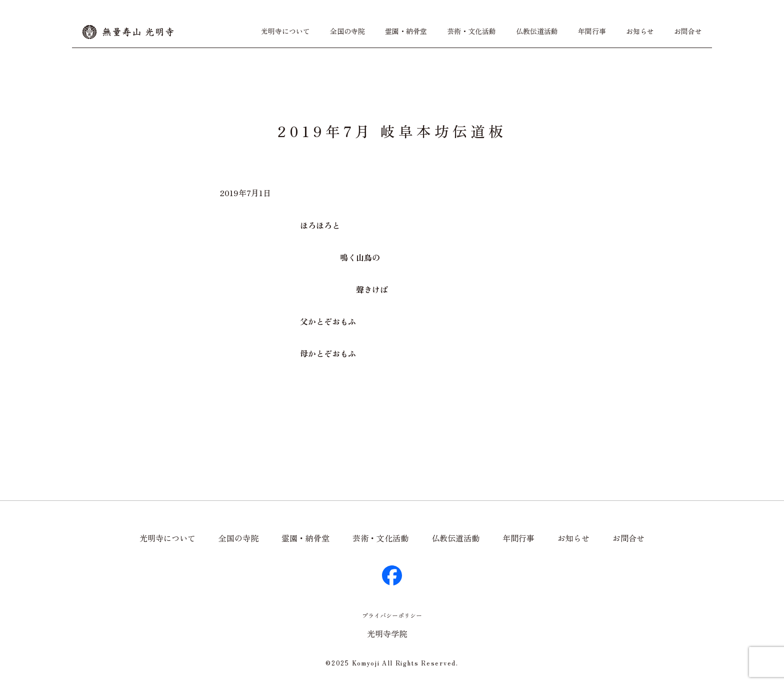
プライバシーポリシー (392, 615)
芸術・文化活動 (471, 31)
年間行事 (592, 31)
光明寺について (285, 31)
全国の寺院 (347, 31)
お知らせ (640, 31)
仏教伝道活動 (537, 31)
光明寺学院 (387, 633)
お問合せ (688, 31)
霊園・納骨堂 (406, 31)
